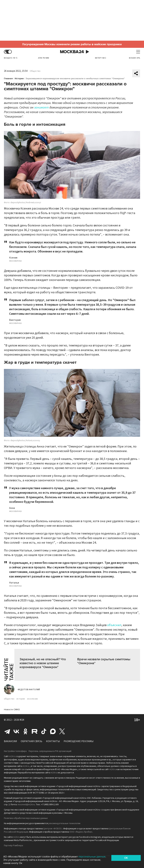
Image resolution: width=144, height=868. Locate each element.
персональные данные (92, 857)
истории (21, 699)
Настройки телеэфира (15, 751)
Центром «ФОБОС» (53, 829)
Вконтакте (16, 731)
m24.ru (12, 756)
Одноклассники (25, 731)
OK (126, 858)
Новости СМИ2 (12, 709)
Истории (19, 78)
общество (9, 699)
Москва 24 (72, 52)
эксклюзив (32, 699)
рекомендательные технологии (64, 823)
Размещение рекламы (79, 741)
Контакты (53, 741)
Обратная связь (32, 741)
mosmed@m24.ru (26, 805)
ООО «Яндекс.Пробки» (81, 832)
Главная (8, 78)
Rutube (35, 731)
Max (53, 731)
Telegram (7, 731)
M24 (22, 720)
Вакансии (10, 741)
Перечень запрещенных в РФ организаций (50, 751)
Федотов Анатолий (29, 690)
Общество (35, 71)
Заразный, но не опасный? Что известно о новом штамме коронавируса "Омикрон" (43, 663)
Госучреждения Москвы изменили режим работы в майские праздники (72, 44)
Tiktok (44, 731)
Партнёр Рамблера (13, 846)
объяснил (114, 625)
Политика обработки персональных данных (26, 818)
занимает (41, 108)
